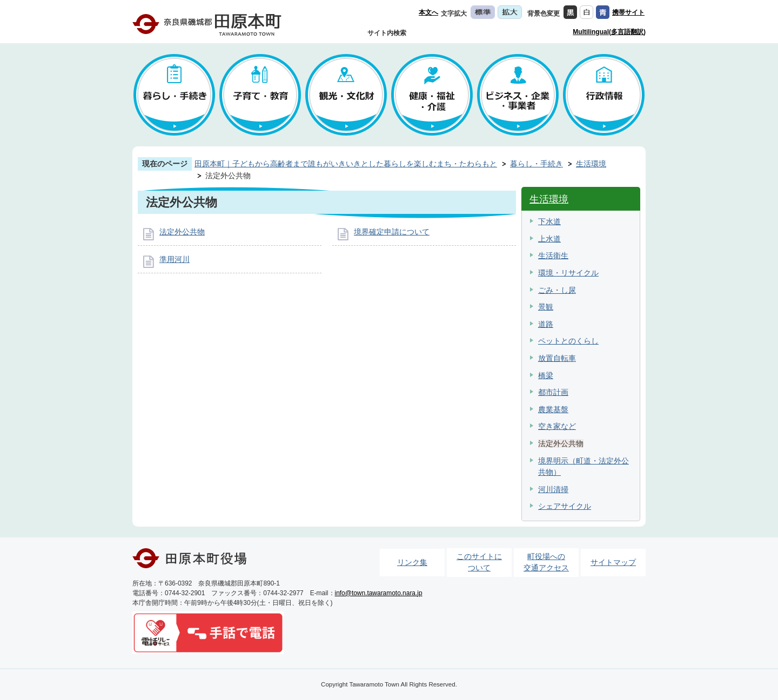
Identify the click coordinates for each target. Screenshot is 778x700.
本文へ (428, 12)
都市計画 (553, 392)
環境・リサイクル (568, 273)
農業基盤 (553, 409)
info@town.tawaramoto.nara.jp (379, 593)
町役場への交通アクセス (546, 562)
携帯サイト (628, 12)
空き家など (557, 426)
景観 (546, 307)
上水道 (549, 239)
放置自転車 (557, 358)
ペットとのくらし (568, 341)
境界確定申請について (392, 232)
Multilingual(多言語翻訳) (609, 32)
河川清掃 (553, 489)
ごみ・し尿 (557, 290)
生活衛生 (553, 255)
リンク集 (412, 562)
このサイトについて (479, 562)
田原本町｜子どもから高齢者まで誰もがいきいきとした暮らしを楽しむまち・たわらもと (346, 164)
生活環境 (591, 164)
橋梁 (546, 375)
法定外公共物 (182, 232)
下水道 (549, 221)
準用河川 (175, 259)
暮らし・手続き (536, 164)
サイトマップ (613, 562)
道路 (546, 324)
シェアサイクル (565, 506)
